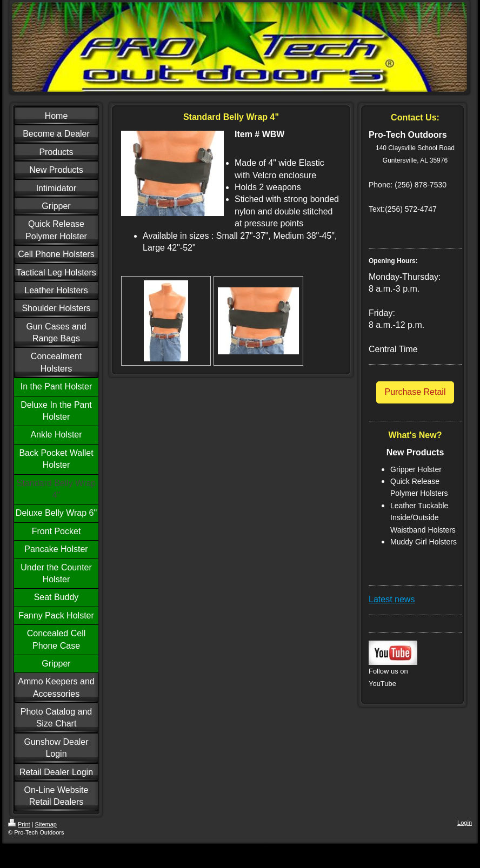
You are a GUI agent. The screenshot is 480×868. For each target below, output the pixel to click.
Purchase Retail (415, 392)
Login (465, 823)
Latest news (392, 599)
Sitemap (46, 824)
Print (19, 824)
